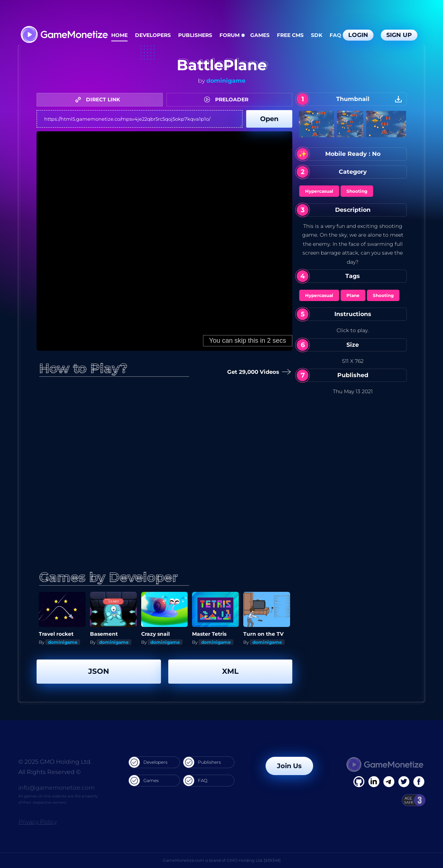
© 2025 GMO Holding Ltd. (55, 762)
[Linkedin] (389, 782)
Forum (230, 35)
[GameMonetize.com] (64, 35)
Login (358, 35)
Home (119, 35)
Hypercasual (319, 191)
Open (269, 119)
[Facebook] (359, 782)
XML (230, 671)
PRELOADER (228, 99)
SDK (317, 35)
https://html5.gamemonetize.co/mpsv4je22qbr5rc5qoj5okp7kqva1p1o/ (140, 119)
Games (260, 35)
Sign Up (399, 35)
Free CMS (290, 35)
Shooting (357, 191)
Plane (353, 295)
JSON (99, 671)
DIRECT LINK (100, 99)
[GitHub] (419, 782)
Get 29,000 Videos (257, 372)
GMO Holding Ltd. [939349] (254, 860)
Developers (153, 35)
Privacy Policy (37, 822)
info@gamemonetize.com (57, 788)
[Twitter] (404, 782)
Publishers (195, 35)
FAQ (335, 35)
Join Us (289, 766)
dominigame (226, 81)
